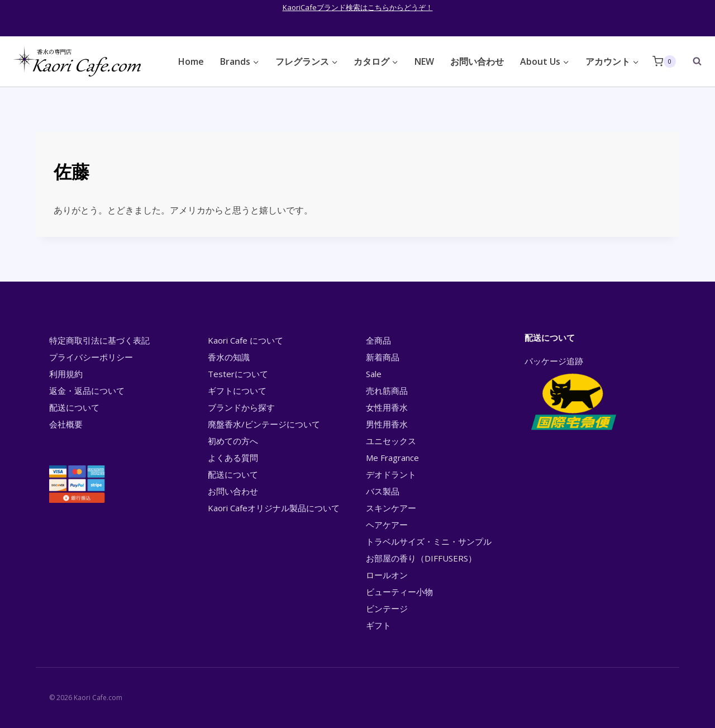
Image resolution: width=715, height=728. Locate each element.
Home (191, 61)
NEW (424, 61)
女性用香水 (387, 407)
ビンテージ (387, 608)
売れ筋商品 (387, 391)
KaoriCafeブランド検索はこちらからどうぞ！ (358, 7)
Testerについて (238, 374)
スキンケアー (391, 508)
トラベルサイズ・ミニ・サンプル (429, 541)
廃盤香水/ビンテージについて (264, 424)
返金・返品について (87, 391)
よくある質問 (233, 458)
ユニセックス (391, 441)
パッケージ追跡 (573, 394)
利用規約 (66, 374)
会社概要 (66, 424)
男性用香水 (387, 424)
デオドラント (391, 474)
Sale (374, 374)
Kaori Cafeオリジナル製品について (274, 508)
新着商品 (383, 357)
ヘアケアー (387, 525)
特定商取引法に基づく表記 (99, 340)
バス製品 (383, 491)
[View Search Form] (692, 61)
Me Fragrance (392, 458)
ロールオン (387, 575)
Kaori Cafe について (246, 340)
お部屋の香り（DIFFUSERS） (421, 558)
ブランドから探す (241, 407)
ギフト (378, 625)
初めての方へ (233, 441)
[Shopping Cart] (664, 61)
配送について (74, 407)
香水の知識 (229, 357)
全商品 (378, 340)
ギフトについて (237, 391)
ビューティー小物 (399, 592)
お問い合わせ (477, 61)
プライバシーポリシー (91, 357)
